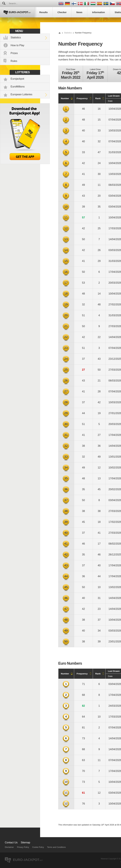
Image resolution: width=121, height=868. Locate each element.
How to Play (17, 45)
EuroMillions (18, 87)
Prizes (14, 53)
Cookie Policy (38, 847)
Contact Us (11, 842)
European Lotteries (21, 94)
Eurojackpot (17, 79)
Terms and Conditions (56, 847)
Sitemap (25, 842)
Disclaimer (9, 847)
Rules (14, 61)
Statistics (16, 37)
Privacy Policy (23, 847)
